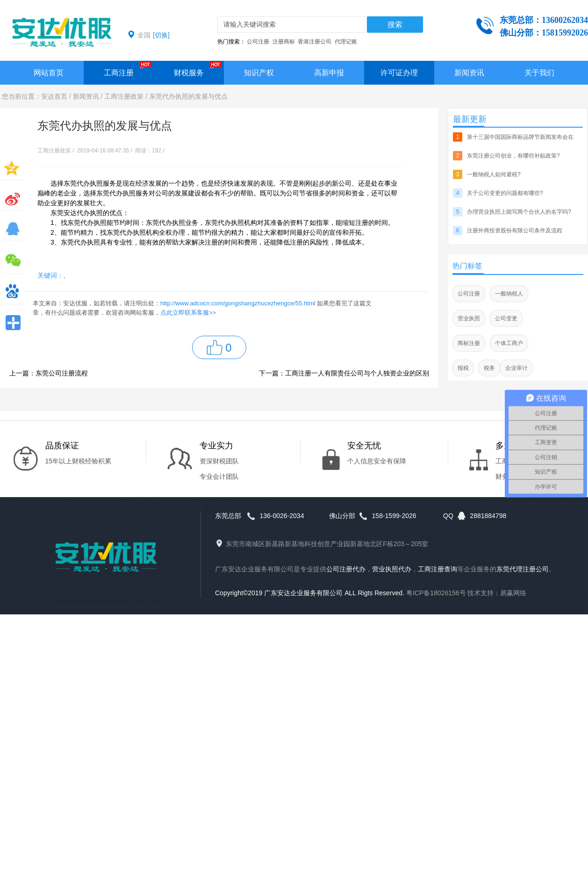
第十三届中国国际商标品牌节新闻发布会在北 (520, 140)
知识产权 (259, 73)
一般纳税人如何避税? (494, 174)
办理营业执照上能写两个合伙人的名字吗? (519, 212)
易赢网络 (513, 593)
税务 (489, 368)
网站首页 (49, 73)
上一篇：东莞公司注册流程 (49, 373)
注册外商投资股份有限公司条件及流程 (515, 231)
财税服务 (189, 73)
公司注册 (258, 42)
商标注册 (469, 343)
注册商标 (284, 42)
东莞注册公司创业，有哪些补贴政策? (513, 156)
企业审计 (516, 368)
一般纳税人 (509, 294)
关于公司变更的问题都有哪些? (505, 193)
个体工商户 (509, 343)
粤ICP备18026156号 (436, 593)
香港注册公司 (315, 42)
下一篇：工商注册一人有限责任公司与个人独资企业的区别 (344, 373)
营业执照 (469, 318)
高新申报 (329, 73)
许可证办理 (399, 73)
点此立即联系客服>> (188, 313)
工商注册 (119, 73)
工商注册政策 (124, 96)
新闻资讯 (469, 73)
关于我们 (539, 73)
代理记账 (346, 42)
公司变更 (506, 318)
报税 (463, 368)
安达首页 (54, 96)
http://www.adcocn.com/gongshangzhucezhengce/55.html (238, 303)
